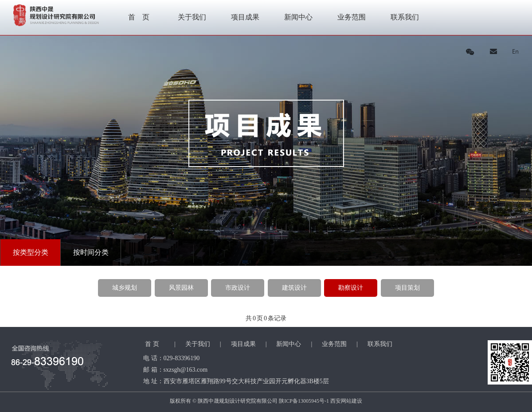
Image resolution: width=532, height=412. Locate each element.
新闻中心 (298, 17)
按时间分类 (91, 252)
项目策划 (407, 288)
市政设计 (238, 288)
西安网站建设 (346, 401)
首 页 (139, 17)
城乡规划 (125, 288)
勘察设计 (351, 288)
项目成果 (245, 17)
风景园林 (181, 288)
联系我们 (405, 17)
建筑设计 (294, 288)
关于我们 (192, 17)
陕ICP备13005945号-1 (304, 401)
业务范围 (352, 17)
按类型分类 (31, 252)
